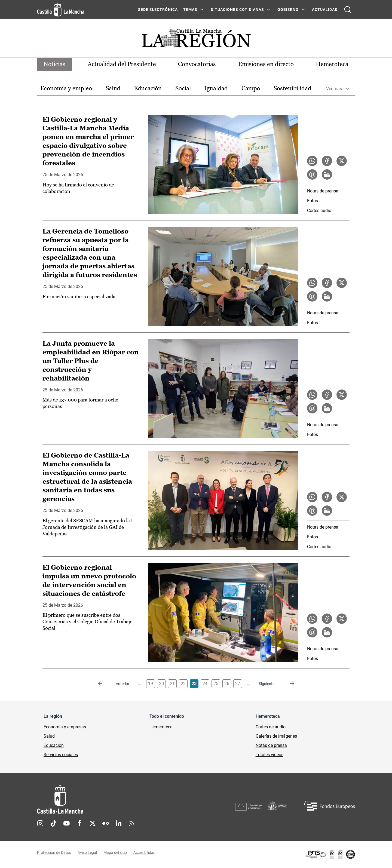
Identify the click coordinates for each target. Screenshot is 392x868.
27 (238, 684)
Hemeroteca (332, 64)
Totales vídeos (269, 755)
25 (216, 684)
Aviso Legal (87, 852)
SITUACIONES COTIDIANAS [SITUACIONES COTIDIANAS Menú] (237, 10)
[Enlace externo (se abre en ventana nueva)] (330, 854)
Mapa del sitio (115, 852)
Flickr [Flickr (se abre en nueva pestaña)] (106, 823)
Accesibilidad (144, 852)
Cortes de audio (271, 727)
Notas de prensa (323, 191)
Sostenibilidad (293, 88)
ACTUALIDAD (325, 10)
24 (205, 684)
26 (227, 684)
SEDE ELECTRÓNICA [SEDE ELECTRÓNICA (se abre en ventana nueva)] (158, 10)
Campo (251, 88)
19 (151, 684)
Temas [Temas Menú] (190, 10)
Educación (148, 88)
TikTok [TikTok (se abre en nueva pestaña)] (53, 823)
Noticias (54, 64)
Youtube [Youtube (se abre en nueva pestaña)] (66, 823)
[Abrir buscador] (348, 10)
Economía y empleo (66, 88)
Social (183, 88)
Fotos (313, 201)
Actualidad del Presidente (122, 64)
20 (161, 684)
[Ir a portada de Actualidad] (196, 40)
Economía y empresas (65, 727)
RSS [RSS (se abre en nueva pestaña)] (132, 823)
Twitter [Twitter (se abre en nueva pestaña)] (93, 823)
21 (172, 684)
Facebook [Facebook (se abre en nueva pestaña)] (79, 823)
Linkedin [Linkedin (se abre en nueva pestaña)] (119, 823)
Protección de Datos (54, 852)
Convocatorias (197, 64)
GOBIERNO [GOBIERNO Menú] (288, 10)
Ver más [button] (334, 89)
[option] (66, 89)
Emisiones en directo (266, 64)
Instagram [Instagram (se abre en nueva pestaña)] (40, 823)
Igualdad (216, 88)
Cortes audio (319, 211)
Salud (113, 88)
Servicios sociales (61, 755)
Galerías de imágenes (276, 736)
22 (183, 684)
